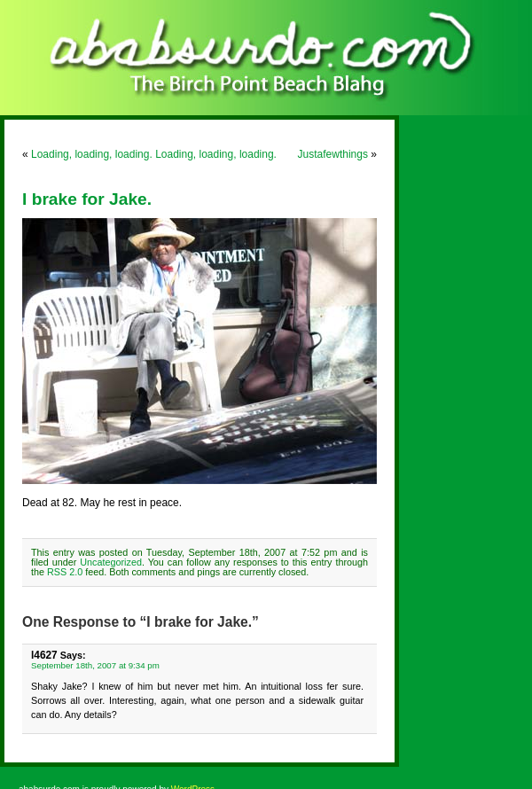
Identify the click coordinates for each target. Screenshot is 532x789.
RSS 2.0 (65, 572)
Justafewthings (333, 154)
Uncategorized (111, 562)
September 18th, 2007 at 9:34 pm (95, 665)
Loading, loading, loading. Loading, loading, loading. (154, 154)
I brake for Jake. (87, 199)
